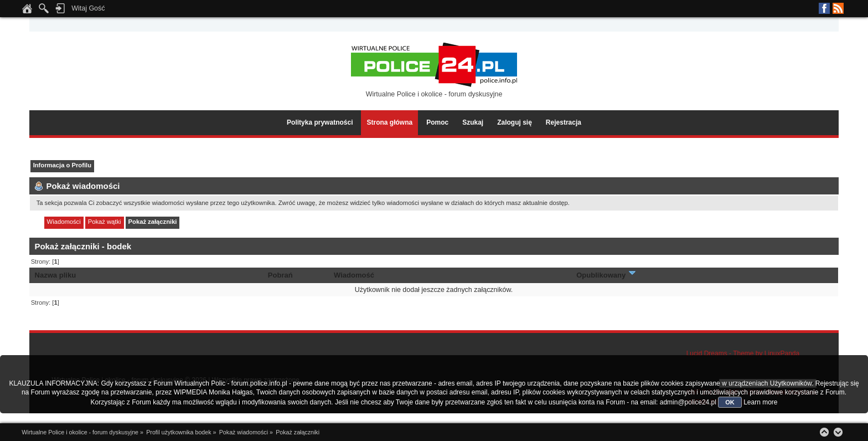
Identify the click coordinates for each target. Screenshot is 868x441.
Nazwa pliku (56, 275)
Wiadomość (354, 275)
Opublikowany (606, 275)
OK (730, 402)
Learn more (760, 402)
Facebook (824, 8)
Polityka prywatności (320, 122)
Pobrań (280, 275)
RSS (838, 8)
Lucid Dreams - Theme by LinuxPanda (743, 353)
